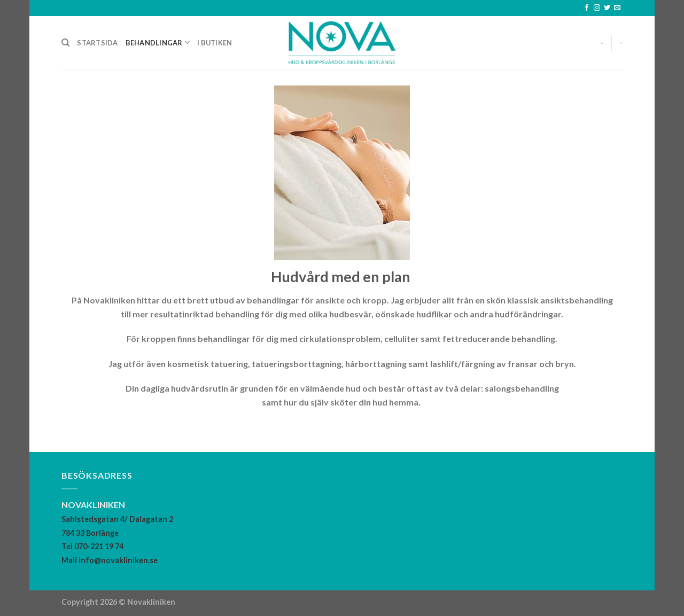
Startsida (97, 43)
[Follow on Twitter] (607, 8)
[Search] (65, 43)
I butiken (215, 43)
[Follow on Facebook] (587, 8)
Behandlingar (158, 42)
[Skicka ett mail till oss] (617, 8)
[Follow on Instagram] (597, 8)
